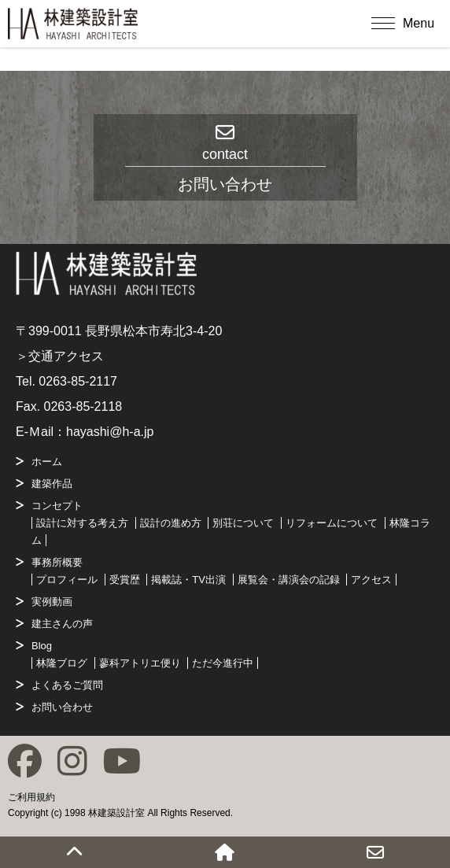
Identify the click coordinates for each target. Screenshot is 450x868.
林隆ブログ (62, 663)
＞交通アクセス (60, 356)
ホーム (47, 462)
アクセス (371, 580)
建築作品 (52, 484)
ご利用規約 (31, 797)
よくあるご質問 (67, 685)
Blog (42, 646)
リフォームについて (332, 523)
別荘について (243, 523)
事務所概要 (57, 562)
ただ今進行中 (223, 663)
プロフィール (67, 580)
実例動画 (52, 602)
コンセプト (57, 506)
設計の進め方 (171, 523)
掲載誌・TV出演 (188, 580)
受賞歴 (125, 580)
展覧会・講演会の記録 (289, 580)
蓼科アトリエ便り (140, 663)
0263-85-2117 (78, 381)
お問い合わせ (62, 707)
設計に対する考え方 (82, 523)
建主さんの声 (62, 624)
